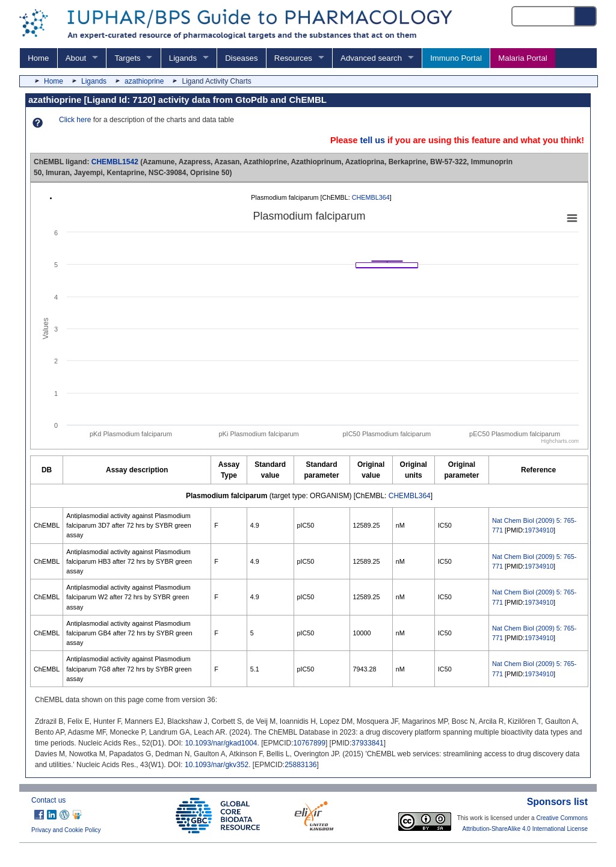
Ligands (183, 58)
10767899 (310, 743)
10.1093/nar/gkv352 (217, 765)
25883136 (300, 765)
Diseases (241, 58)
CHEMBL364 (371, 197)
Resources (293, 58)
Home (38, 58)
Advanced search (371, 58)
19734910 (539, 530)
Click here (75, 120)
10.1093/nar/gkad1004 (221, 743)
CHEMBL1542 (115, 162)
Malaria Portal (522, 58)
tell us (372, 140)
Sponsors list (557, 802)
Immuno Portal (456, 58)
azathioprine (144, 81)
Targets (127, 58)
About (76, 58)
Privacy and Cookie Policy (66, 830)
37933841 (367, 743)
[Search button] (586, 16)
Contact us (48, 800)
